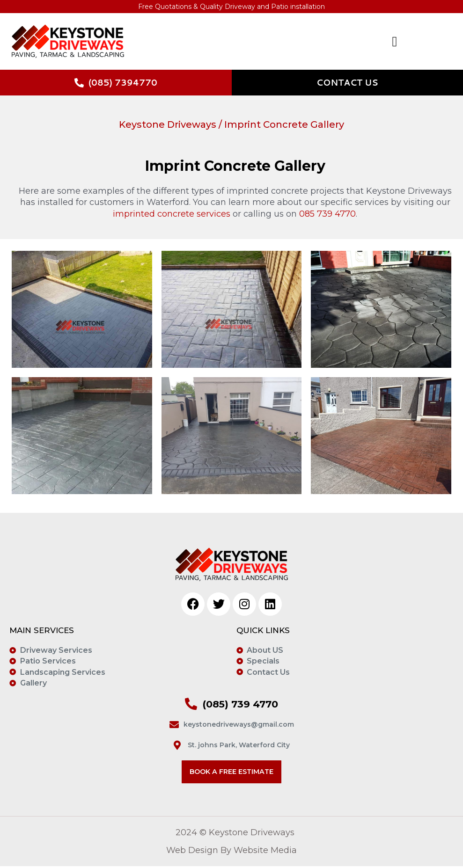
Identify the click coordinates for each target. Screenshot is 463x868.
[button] (343, 42)
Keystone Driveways (168, 125)
